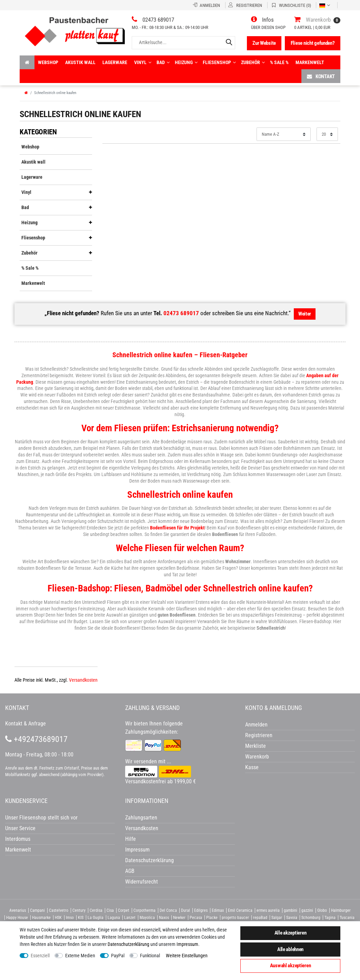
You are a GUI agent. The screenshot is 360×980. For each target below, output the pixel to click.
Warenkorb (257, 757)
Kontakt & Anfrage (26, 724)
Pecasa (196, 918)
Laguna (114, 918)
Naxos (164, 918)
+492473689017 (36, 739)
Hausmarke (41, 918)
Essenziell (40, 956)
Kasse (252, 767)
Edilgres (201, 910)
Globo (322, 910)
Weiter (305, 314)
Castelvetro (59, 910)
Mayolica (147, 918)
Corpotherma (144, 910)
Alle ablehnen (290, 949)
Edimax (218, 910)
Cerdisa (96, 910)
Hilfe (131, 839)
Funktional (150, 956)
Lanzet (130, 918)
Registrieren (259, 735)
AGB (130, 871)
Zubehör (253, 62)
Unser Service (20, 828)
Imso (70, 918)
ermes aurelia (268, 910)
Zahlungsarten (141, 818)
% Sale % (279, 62)
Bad (163, 62)
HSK (58, 918)
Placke (212, 918)
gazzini (307, 910)
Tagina (330, 918)
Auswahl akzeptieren (291, 966)
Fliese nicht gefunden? (313, 43)
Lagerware (115, 62)
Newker (179, 918)
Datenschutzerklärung (149, 860)
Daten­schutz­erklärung (128, 944)
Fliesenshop (219, 62)
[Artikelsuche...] (183, 43)
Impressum (187, 944)
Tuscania (347, 918)
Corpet (124, 910)
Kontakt (321, 76)
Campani (37, 910)
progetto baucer (235, 918)
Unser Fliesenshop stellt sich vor (41, 818)
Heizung (186, 62)
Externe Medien (80, 956)
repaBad (260, 918)
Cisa (110, 910)
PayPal (118, 956)
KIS (81, 918)
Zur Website (264, 43)
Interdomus (18, 839)
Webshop (48, 62)
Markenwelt (310, 62)
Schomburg (311, 918)
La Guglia (96, 918)
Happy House (17, 918)
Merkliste (256, 746)
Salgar (277, 918)
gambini (291, 910)
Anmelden (256, 725)
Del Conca (168, 910)
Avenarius (18, 910)
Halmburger (341, 910)
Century (79, 910)
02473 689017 (181, 313)
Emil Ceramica (240, 910)
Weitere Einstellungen (187, 956)
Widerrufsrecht (142, 882)
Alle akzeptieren (291, 933)
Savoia (292, 918)
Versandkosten (83, 680)
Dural (186, 910)
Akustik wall (80, 62)
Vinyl (143, 62)
